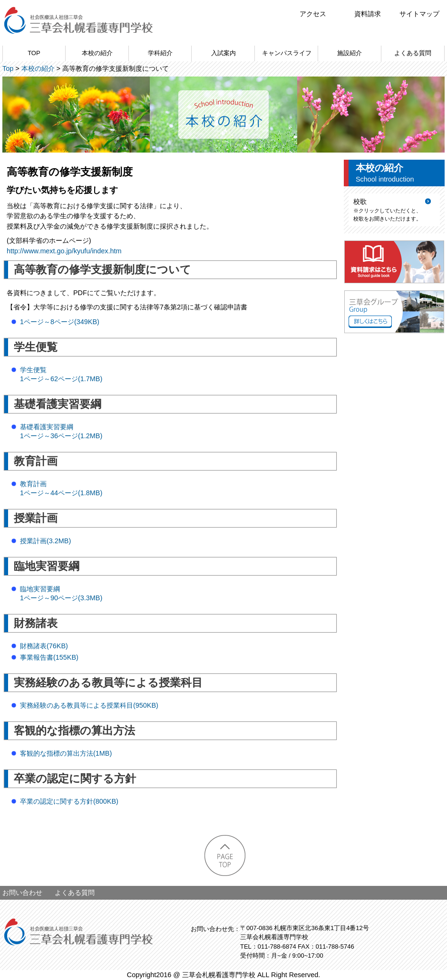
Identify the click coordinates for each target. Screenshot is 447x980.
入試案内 (223, 53)
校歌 (360, 202)
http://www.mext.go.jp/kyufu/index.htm (64, 251)
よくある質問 (413, 53)
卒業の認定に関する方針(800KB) (69, 801)
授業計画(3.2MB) (45, 541)
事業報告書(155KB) (49, 657)
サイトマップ (419, 14)
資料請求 (368, 14)
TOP (34, 53)
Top (8, 68)
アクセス (313, 14)
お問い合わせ (22, 893)
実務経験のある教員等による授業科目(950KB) (89, 705)
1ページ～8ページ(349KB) (60, 322)
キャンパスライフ (287, 53)
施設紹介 (350, 53)
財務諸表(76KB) (44, 646)
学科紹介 (160, 53)
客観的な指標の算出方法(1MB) (66, 753)
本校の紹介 (97, 53)
